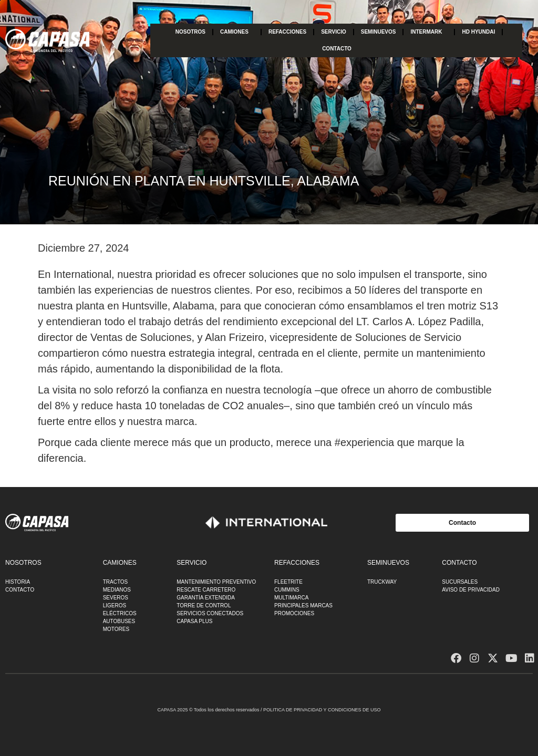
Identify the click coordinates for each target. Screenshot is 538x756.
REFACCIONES (287, 32)
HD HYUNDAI (478, 32)
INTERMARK (429, 32)
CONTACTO (337, 49)
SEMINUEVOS (379, 32)
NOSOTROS (190, 32)
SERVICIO (334, 32)
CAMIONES (237, 32)
